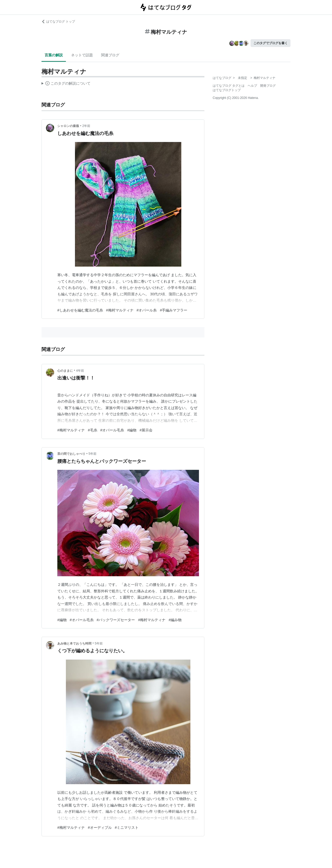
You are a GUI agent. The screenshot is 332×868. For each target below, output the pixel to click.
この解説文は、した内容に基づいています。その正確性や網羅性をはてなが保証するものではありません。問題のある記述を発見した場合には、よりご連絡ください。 (66, 84)
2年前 (86, 126)
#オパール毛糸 (112, 430)
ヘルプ (252, 86)
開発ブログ (268, 86)
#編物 (132, 430)
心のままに (65, 371)
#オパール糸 (147, 310)
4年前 (80, 371)
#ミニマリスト (127, 828)
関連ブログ (110, 55)
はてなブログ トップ (58, 22)
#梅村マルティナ (120, 310)
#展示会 (146, 430)
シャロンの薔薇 (68, 126)
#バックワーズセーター (116, 620)
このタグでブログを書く (271, 43)
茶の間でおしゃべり (71, 454)
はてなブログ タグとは (229, 86)
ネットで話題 (82, 55)
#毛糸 (93, 430)
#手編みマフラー (174, 310)
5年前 (92, 454)
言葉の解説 (54, 55)
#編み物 (175, 620)
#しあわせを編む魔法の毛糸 (80, 310)
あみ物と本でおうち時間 (74, 643)
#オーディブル (100, 828)
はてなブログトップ (227, 90)
